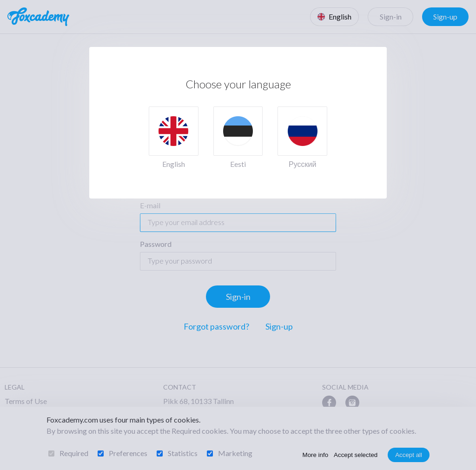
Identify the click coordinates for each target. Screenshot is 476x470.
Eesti (238, 164)
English (174, 164)
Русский (302, 164)
